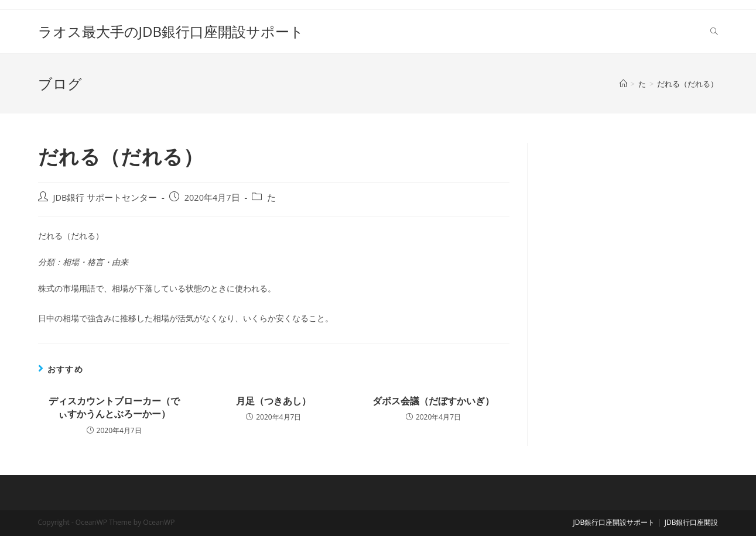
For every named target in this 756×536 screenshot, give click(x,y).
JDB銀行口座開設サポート (614, 522)
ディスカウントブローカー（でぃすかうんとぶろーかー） (114, 407)
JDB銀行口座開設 (692, 522)
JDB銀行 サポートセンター (105, 197)
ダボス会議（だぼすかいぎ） (433, 401)
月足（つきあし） (273, 401)
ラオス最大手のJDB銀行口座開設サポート (171, 31)
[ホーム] (623, 84)
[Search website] (714, 32)
